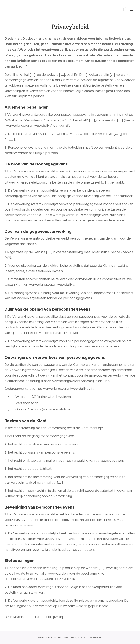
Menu (132, 9)
